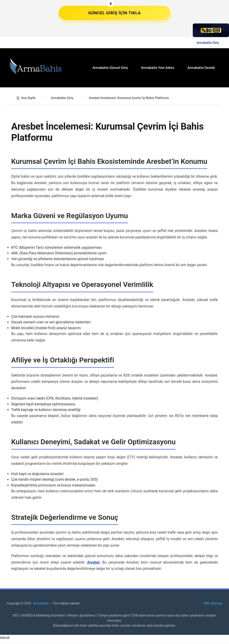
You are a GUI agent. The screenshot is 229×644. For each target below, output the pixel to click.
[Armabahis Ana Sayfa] (35, 67)
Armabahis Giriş (208, 43)
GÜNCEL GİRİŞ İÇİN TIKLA (115, 13)
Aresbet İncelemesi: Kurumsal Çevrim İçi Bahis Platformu (129, 98)
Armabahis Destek (201, 68)
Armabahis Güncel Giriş (110, 68)
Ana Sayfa (28, 98)
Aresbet (93, 562)
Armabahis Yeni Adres (158, 68)
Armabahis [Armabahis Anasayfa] (41, 603)
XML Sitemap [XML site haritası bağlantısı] (213, 603)
